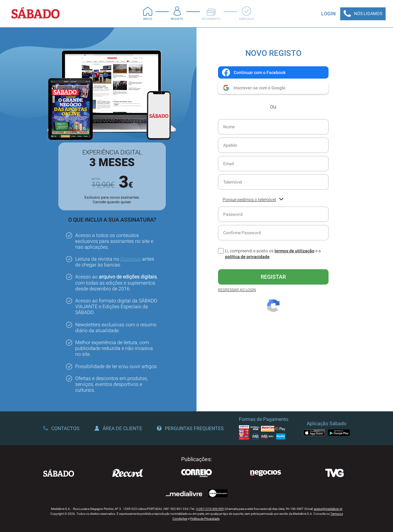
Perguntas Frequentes (190, 428)
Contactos (61, 428)
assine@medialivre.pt (328, 509)
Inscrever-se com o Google (253, 88)
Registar (273, 277)
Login (328, 14)
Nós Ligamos (363, 14)
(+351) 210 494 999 (210, 509)
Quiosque (131, 259)
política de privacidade (247, 257)
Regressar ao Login (237, 290)
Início (148, 14)
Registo (177, 14)
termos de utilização (294, 251)
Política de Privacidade (205, 519)
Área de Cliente (118, 428)
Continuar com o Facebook (253, 72)
